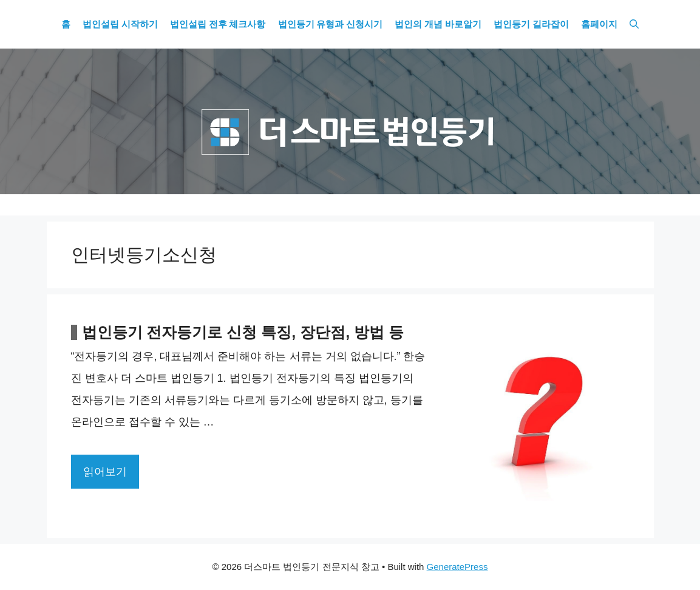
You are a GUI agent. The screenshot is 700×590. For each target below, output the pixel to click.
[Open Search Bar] (634, 24)
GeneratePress (457, 567)
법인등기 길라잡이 (531, 24)
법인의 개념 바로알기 (438, 24)
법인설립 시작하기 (120, 24)
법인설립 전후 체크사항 (218, 24)
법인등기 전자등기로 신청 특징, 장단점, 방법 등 (243, 332)
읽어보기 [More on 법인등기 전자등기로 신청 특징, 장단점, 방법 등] (105, 472)
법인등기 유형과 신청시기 (331, 24)
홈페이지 (599, 24)
